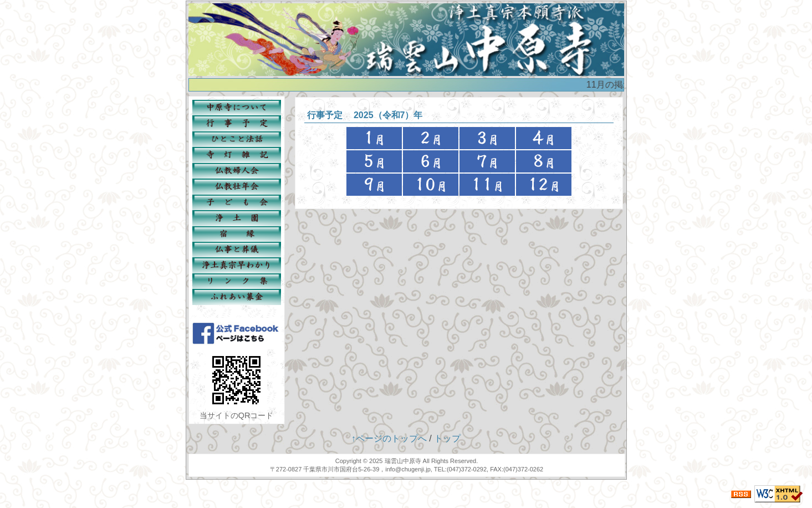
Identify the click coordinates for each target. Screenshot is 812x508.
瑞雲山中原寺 (403, 461)
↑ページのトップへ (389, 438)
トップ (447, 438)
